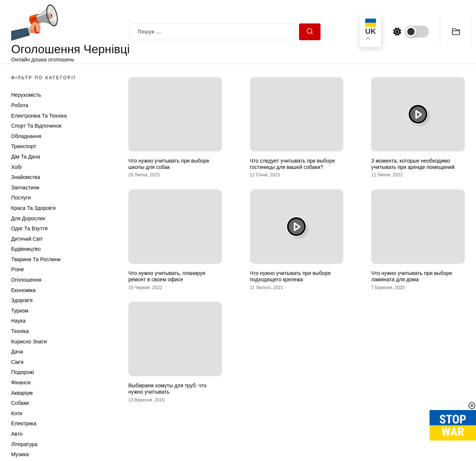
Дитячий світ (27, 239)
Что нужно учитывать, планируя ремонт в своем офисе (167, 276)
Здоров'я (22, 300)
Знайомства (26, 177)
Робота (20, 105)
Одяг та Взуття (29, 228)
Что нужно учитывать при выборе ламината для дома (412, 276)
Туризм (20, 311)
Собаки (20, 403)
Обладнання (26, 136)
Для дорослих (28, 218)
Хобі (16, 167)
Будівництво (26, 249)
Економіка (23, 290)
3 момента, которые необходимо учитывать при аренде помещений (413, 164)
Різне (17, 269)
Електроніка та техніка (39, 116)
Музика (20, 454)
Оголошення (26, 280)
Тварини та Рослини (36, 259)
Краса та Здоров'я (33, 208)
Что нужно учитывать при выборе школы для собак (169, 164)
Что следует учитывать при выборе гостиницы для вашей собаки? (292, 164)
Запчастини (25, 188)
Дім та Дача (26, 157)
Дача (17, 352)
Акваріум (22, 393)
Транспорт (24, 146)
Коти (17, 413)
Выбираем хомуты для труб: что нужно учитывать (167, 389)
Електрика (24, 423)
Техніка (20, 331)
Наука (18, 321)
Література (24, 444)
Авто (17, 434)
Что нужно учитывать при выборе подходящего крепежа (290, 276)
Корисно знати (29, 342)
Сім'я (17, 362)
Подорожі (22, 372)
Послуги (21, 198)
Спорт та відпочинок (36, 126)
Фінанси (21, 382)
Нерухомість (26, 95)
